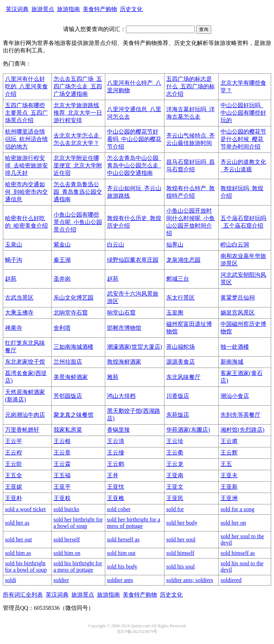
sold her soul (181, 539)
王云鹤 (116, 464)
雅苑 (113, 377)
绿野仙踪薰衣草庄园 (133, 260)
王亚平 (62, 487)
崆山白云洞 (235, 245)
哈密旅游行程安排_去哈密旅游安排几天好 (26, 165)
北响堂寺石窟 (71, 313)
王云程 (14, 453)
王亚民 (175, 498)
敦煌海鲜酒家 (124, 362)
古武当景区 (19, 298)
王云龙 (175, 464)
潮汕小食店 (235, 396)
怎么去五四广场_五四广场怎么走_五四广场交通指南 (78, 86)
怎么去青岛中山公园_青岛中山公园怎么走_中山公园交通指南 (134, 165)
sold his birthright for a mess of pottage (78, 567)
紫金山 (62, 245)
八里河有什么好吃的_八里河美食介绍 (26, 86)
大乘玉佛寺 (19, 313)
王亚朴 (14, 498)
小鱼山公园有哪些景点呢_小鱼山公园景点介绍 (78, 222)
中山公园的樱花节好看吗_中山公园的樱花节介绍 (134, 139)
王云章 (62, 453)
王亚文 (175, 487)
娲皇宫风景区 (238, 313)
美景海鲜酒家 (71, 377)
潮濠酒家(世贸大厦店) (135, 347)
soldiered (231, 580)
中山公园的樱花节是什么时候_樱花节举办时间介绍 (243, 139)
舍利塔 (62, 328)
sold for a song (237, 509)
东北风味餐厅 (183, 377)
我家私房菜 (68, 430)
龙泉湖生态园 (183, 260)
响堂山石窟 (121, 313)
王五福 (62, 475)
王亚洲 (229, 498)
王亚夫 (229, 475)
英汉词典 (17, 9)
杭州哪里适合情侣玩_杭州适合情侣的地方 (26, 139)
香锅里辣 (118, 430)
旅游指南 (68, 9)
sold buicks (66, 509)
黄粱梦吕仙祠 (238, 298)
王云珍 (175, 441)
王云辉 (229, 453)
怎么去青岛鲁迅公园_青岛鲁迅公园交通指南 (78, 192)
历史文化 (131, 9)
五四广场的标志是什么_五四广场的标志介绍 (191, 86)
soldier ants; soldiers (190, 580)
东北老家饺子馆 (25, 362)
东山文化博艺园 (73, 298)
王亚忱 (116, 487)
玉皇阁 (175, 313)
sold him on (67, 553)
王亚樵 (116, 498)
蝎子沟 (14, 260)
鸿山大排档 (121, 396)
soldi (11, 580)
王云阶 (14, 464)
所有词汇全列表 (23, 595)
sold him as (18, 553)
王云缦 (116, 453)
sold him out (121, 553)
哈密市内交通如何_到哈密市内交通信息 (26, 192)
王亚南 (175, 475)
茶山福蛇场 (181, 347)
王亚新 (229, 487)
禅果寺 (14, 328)
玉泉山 (14, 245)
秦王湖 (62, 260)
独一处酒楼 (235, 347)
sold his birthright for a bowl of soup (26, 567)
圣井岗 (62, 279)
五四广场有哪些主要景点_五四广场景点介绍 (26, 113)
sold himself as (238, 553)
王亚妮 (14, 487)
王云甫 (229, 441)
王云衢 (175, 453)
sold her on (233, 523)
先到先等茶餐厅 (240, 415)
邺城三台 (178, 279)
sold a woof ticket (25, 509)
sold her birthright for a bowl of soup (78, 523)
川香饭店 (178, 396)
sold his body (122, 567)
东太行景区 (181, 298)
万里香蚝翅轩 (22, 430)
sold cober (119, 509)
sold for (175, 509)
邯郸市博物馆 (124, 328)
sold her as (17, 523)
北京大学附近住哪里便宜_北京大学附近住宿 (78, 165)
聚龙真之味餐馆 (73, 415)
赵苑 (11, 279)
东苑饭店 (178, 415)
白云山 (116, 245)
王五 (226, 464)
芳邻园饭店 (68, 396)
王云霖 (62, 464)
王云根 (62, 441)
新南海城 (232, 362)
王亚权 (62, 498)
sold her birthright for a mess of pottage (134, 523)
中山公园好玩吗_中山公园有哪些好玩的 (243, 113)
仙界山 (175, 245)
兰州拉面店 (68, 362)
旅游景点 (43, 9)
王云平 (14, 441)
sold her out (19, 539)
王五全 (14, 475)
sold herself (67, 539)
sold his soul (181, 567)
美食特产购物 (100, 9)
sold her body (182, 523)
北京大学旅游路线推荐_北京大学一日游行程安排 (78, 113)
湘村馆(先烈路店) (242, 430)
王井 (113, 475)
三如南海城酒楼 (73, 347)
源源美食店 (181, 362)
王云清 (116, 441)
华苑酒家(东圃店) (188, 430)
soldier (61, 580)
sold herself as (123, 539)
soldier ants (120, 580)
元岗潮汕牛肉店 (25, 415)
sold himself (180, 553)
